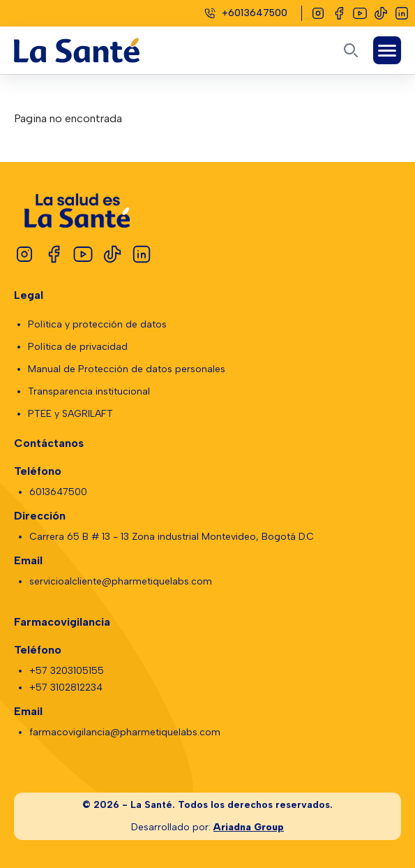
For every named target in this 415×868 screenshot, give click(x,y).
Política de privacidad (78, 347)
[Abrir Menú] (387, 50)
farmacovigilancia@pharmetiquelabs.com (125, 732)
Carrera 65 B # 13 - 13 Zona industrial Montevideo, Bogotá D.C (172, 537)
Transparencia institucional (89, 391)
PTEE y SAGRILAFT (70, 414)
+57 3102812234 (66, 687)
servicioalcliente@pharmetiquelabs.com (121, 581)
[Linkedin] (402, 13)
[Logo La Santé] (89, 50)
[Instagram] (318, 13)
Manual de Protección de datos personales (127, 369)
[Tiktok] (381, 13)
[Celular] (246, 13)
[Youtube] (360, 13)
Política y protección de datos (97, 324)
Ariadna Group (249, 827)
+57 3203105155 (67, 671)
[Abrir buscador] (351, 50)
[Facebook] (339, 13)
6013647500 (58, 492)
